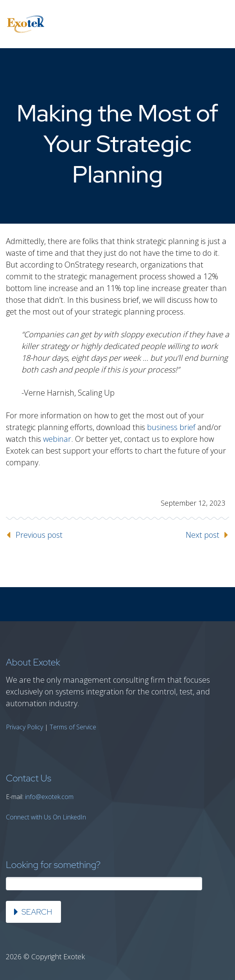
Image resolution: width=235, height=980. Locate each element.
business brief (171, 427)
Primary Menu (219, 24)
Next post (203, 535)
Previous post (39, 535)
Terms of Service (73, 727)
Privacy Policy (24, 727)
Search (37, 912)
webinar (57, 439)
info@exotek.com (49, 797)
